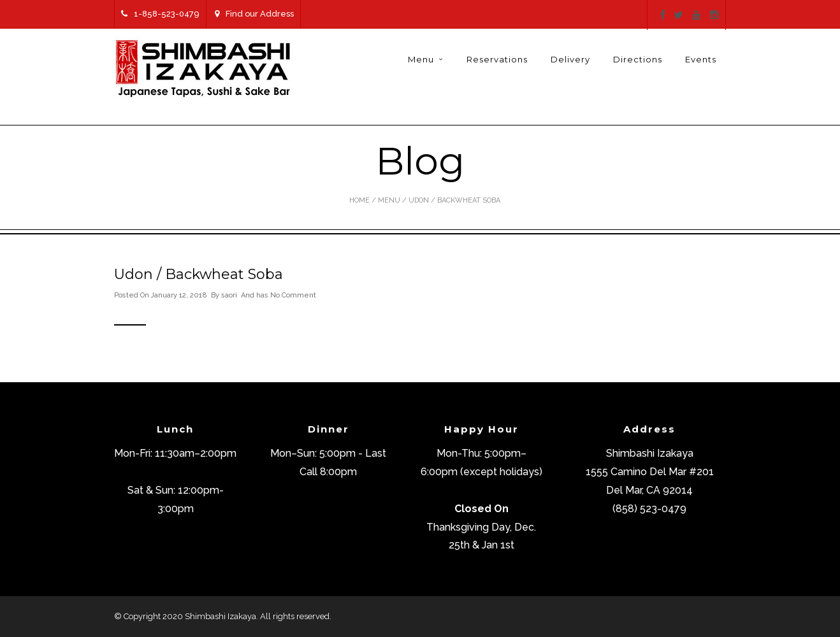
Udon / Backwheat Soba (199, 274)
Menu (421, 59)
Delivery (570, 59)
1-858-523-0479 (160, 14)
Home (359, 200)
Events (701, 59)
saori (229, 295)
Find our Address (254, 14)
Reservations (497, 59)
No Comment (293, 295)
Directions (638, 59)
